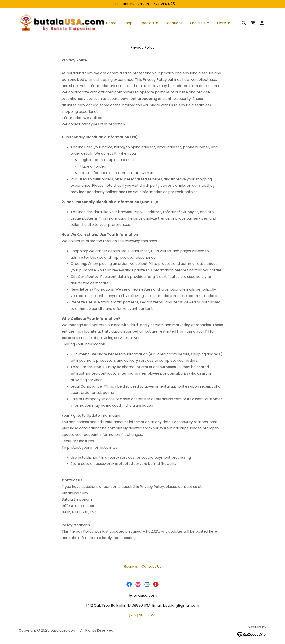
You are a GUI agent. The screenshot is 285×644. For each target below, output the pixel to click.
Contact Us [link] (151, 566)
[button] (149, 24)
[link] (62, 23)
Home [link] (111, 23)
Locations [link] (174, 23)
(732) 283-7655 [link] (142, 615)
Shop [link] (128, 23)
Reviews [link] (131, 566)
